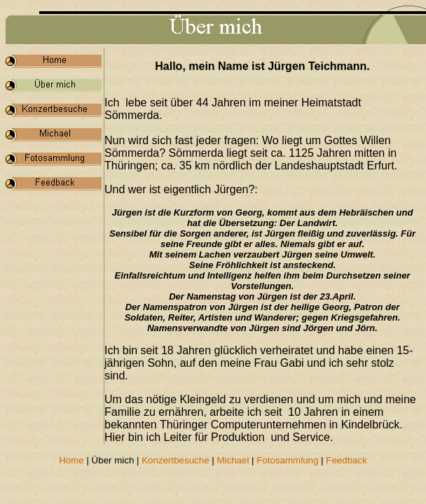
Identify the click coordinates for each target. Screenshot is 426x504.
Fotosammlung (287, 460)
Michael (233, 460)
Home (71, 460)
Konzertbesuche (175, 460)
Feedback (346, 460)
